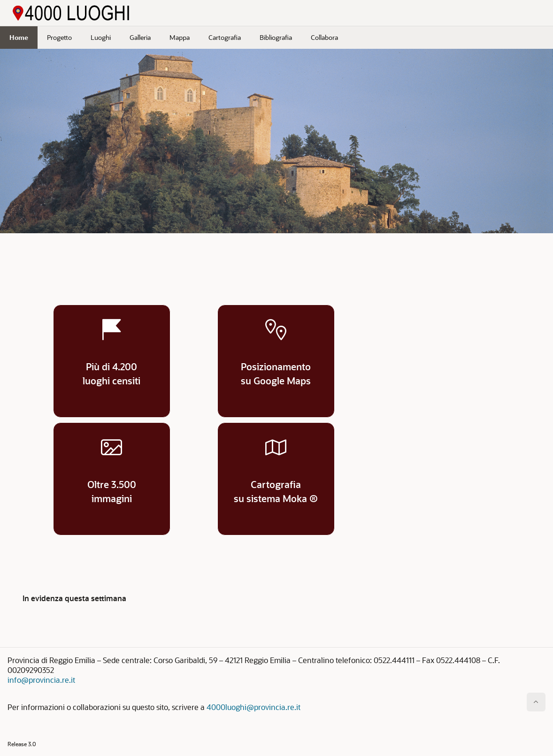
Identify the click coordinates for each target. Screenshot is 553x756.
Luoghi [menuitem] (101, 37)
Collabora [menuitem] (324, 37)
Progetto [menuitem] (59, 37)
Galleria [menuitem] (140, 37)
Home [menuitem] (19, 37)
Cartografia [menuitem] (225, 37)
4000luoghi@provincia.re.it (253, 707)
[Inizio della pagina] (536, 702)
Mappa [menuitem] (180, 37)
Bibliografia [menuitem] (276, 37)
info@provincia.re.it (41, 680)
